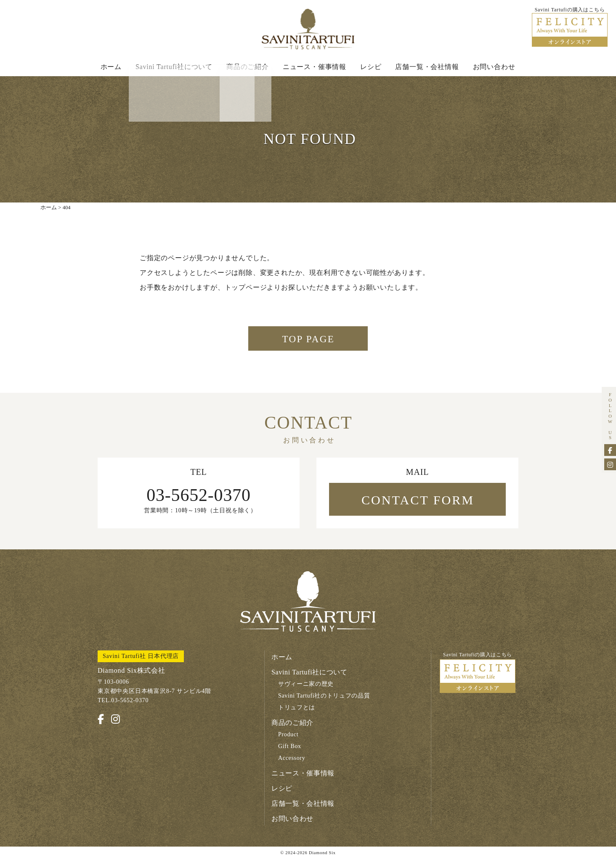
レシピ (371, 68)
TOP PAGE (308, 343)
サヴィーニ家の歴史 (306, 689)
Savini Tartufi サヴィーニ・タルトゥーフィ (308, 30)
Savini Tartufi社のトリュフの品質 (325, 701)
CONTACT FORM (418, 505)
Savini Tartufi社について (174, 68)
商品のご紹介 (248, 68)
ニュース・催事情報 (315, 68)
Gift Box (290, 751)
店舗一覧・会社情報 (427, 68)
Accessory (292, 763)
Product (288, 739)
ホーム (111, 68)
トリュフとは (297, 713)
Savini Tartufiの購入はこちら (478, 678)
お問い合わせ (494, 68)
